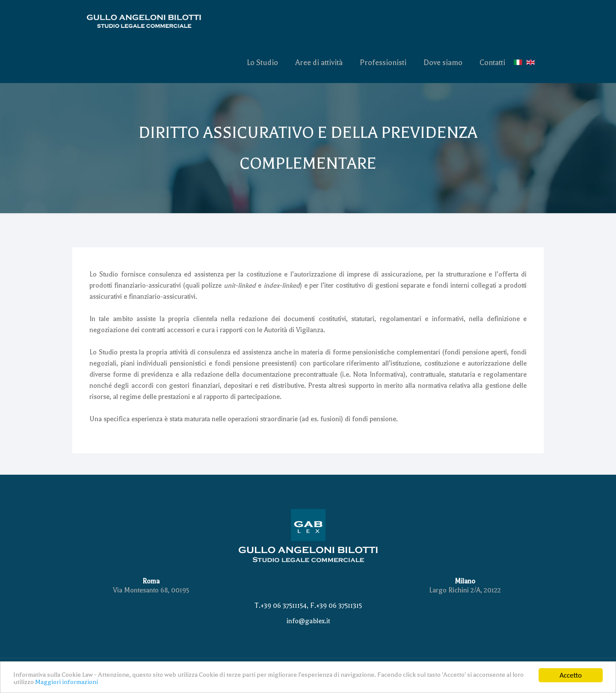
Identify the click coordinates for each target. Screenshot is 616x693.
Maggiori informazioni (67, 683)
